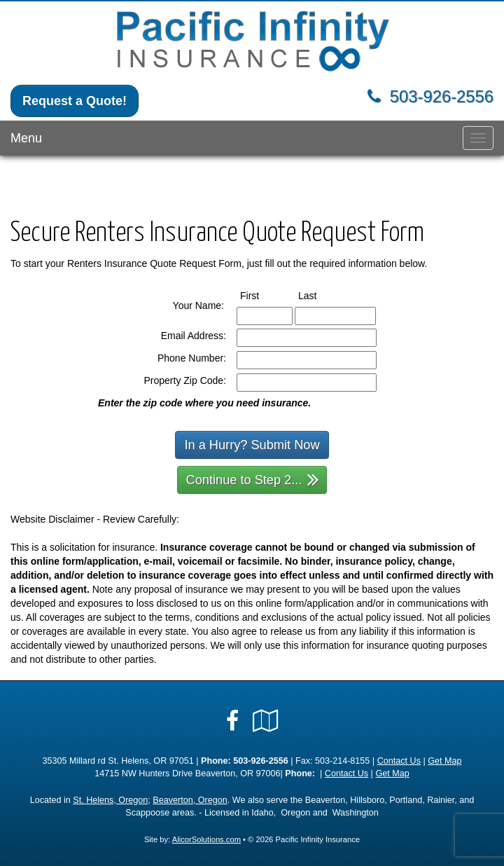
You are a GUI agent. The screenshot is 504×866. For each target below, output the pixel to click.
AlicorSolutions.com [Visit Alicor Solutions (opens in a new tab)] (206, 839)
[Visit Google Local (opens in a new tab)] (266, 721)
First (262, 295)
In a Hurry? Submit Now (252, 445)
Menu (26, 138)
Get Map (444, 761)
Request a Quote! (75, 101)
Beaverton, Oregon (190, 800)
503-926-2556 (442, 96)
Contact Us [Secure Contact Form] (399, 761)
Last (320, 295)
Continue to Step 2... (253, 479)
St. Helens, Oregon (110, 800)
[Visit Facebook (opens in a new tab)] (232, 721)
